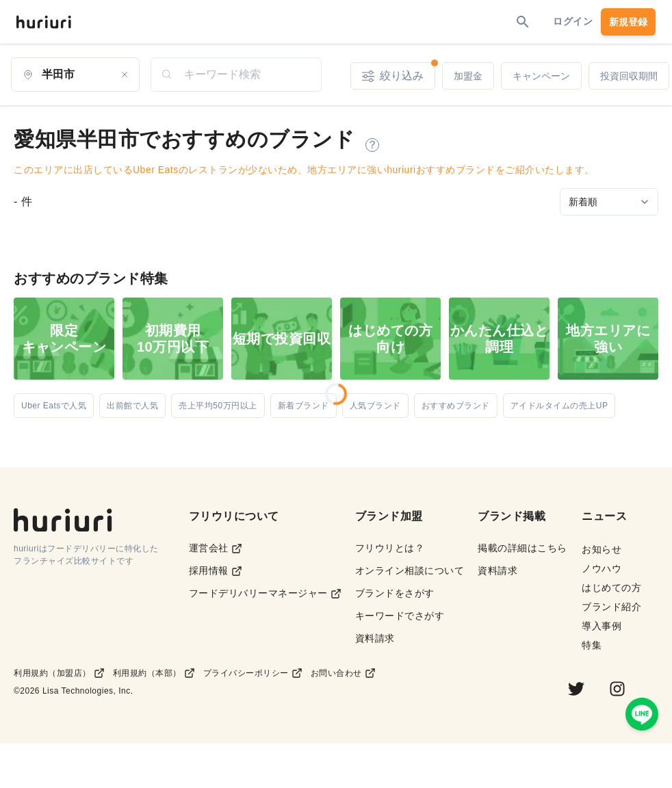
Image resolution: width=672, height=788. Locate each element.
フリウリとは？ (390, 548)
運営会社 (216, 548)
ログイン (573, 21)
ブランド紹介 (611, 607)
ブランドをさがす (395, 593)
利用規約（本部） (154, 673)
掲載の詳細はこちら (522, 548)
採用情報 (216, 571)
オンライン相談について (410, 570)
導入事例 (602, 626)
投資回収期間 (629, 76)
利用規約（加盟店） (59, 673)
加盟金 (468, 76)
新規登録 (628, 22)
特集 (592, 645)
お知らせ (602, 549)
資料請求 (375, 638)
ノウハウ (602, 568)
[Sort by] (609, 202)
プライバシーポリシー (253, 673)
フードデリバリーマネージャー (265, 593)
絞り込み (399, 72)
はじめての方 (611, 588)
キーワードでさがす (400, 616)
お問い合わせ (343, 673)
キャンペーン (541, 76)
